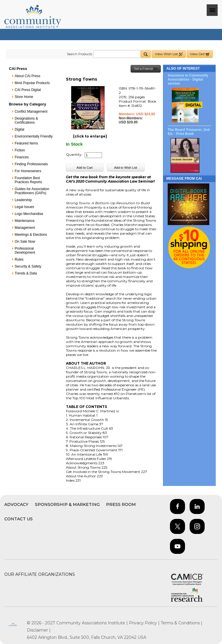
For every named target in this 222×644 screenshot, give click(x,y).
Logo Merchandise (29, 214)
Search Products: (80, 54)
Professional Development (25, 250)
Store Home (24, 97)
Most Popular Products (32, 83)
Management (25, 228)
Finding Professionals (31, 164)
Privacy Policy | (145, 623)
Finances (22, 157)
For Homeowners (28, 171)
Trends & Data (26, 273)
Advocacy (16, 504)
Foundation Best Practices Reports (28, 180)
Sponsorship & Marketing (67, 504)
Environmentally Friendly (34, 136)
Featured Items (26, 143)
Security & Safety (28, 266)
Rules (19, 259)
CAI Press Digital (28, 90)
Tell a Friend (146, 69)
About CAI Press (28, 76)
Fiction (20, 150)
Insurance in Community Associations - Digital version (188, 79)
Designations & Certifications (26, 120)
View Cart (200, 54)
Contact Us (18, 519)
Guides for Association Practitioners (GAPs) (32, 191)
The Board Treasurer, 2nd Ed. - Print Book (189, 132)
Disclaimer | (39, 630)
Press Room (121, 504)
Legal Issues (24, 207)
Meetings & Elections (31, 235)
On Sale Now (25, 242)
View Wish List (169, 54)
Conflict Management (31, 112)
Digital (20, 129)
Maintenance (25, 221)
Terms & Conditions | (182, 623)
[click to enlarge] (90, 136)
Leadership (23, 200)
